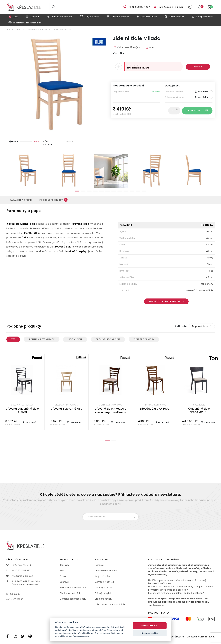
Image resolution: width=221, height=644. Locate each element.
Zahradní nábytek (104, 582)
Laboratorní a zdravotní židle (110, 604)
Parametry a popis (21, 200)
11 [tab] (138, 191)
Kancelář (100, 565)
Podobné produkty (53, 200)
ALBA (36, 141)
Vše (13, 339)
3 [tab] (89, 191)
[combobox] (202, 326)
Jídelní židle (75, 339)
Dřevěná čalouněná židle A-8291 (22, 410)
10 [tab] (132, 191)
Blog (62, 571)
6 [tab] (108, 191)
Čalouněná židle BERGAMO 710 (199, 410)
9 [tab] (126, 191)
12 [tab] (144, 191)
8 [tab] (120, 191)
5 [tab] (101, 191)
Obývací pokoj (103, 576)
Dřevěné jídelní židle (108, 339)
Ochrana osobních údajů (73, 599)
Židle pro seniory (144, 339)
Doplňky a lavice (104, 588)
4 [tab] (95, 191)
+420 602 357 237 (139, 7)
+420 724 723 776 (19, 565)
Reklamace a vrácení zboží (74, 588)
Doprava (64, 582)
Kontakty (64, 565)
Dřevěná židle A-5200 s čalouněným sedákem (110, 410)
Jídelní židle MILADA (62, 30)
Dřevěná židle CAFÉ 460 (66, 409)
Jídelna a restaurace (36, 30)
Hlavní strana (14, 30)
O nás (63, 576)
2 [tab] (83, 191)
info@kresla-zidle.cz (171, 7)
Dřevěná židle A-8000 (155, 409)
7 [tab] (114, 191)
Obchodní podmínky (71, 593)
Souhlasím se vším (150, 626)
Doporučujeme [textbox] (200, 326)
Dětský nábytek (103, 593)
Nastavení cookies (150, 633)
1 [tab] (77, 191)
